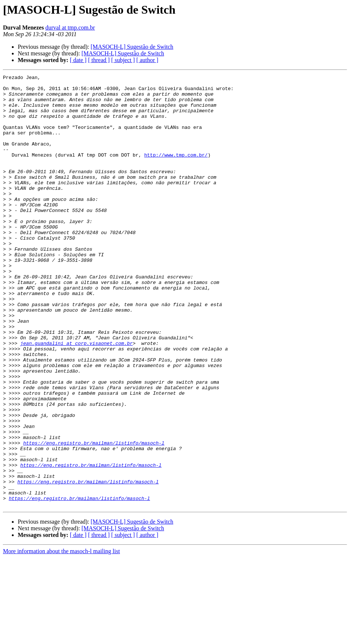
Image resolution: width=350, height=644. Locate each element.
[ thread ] (99, 60)
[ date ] (78, 60)
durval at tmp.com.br (70, 28)
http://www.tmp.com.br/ (176, 171)
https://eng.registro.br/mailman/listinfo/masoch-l (94, 517)
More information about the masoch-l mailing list (61, 638)
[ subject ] (123, 60)
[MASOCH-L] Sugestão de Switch (132, 47)
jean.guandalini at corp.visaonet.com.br (77, 397)
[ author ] (147, 60)
